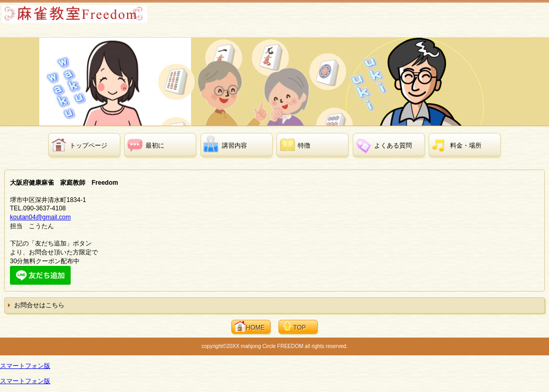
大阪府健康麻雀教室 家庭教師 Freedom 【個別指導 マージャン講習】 (83, 19)
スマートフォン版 (25, 366)
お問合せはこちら (39, 305)
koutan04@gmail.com (40, 217)
